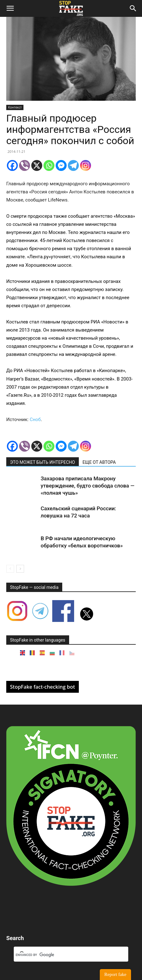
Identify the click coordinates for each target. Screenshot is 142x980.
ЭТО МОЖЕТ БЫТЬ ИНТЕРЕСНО (43, 462)
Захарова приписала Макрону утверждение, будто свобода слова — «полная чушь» (88, 486)
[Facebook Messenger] (61, 165)
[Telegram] (73, 165)
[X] (37, 165)
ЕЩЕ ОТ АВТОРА (99, 462)
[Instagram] (86, 165)
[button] (10, 8)
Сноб (35, 420)
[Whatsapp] (49, 165)
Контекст (15, 107)
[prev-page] (10, 569)
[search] (63, 955)
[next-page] (20, 569)
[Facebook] (12, 165)
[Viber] (25, 165)
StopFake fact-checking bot (43, 687)
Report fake (115, 974)
